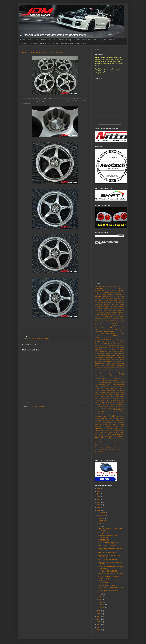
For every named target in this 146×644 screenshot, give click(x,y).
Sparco (107, 419)
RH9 (96, 408)
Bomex (113, 305)
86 (112, 287)
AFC (103, 291)
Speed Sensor (120, 419)
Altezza (115, 295)
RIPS (99, 408)
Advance (121, 289)
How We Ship (46, 40)
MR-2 (115, 383)
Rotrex (118, 408)
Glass (108, 349)
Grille (118, 351)
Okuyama (112, 391)
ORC (116, 391)
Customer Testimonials (83, 40)
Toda (102, 434)
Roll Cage (113, 408)
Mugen (101, 385)
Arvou (96, 299)
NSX (112, 387)
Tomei (109, 434)
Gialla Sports (103, 349)
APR (110, 297)
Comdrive (117, 320)
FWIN (109, 344)
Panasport (97, 395)
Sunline (122, 424)
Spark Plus (113, 419)
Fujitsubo (105, 344)
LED (117, 373)
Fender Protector (116, 338)
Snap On (97, 419)
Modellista (97, 383)
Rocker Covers (105, 408)
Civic (118, 318)
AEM (100, 291)
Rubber (109, 410)
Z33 (100, 450)
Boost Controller (119, 305)
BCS (123, 301)
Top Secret (104, 436)
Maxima (122, 377)
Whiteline (102, 446)
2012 (99, 625)
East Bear (110, 330)
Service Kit (114, 414)
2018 (99, 510)
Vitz (96, 442)
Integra (114, 363)
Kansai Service (116, 369)
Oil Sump (103, 391)
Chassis (110, 318)
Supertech (121, 426)
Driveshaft (121, 328)
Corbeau (97, 322)
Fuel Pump (116, 342)
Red (96, 406)
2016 (99, 614)
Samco (112, 412)
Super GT (102, 426)
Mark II (118, 377)
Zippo (102, 452)
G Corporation (120, 344)
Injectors (110, 361)
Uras (122, 438)
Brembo (121, 306)
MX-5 (105, 385)
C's (123, 310)
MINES (104, 381)
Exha (110, 336)
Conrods (122, 320)
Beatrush (97, 302)
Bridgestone (113, 308)
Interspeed (103, 365)
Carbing (97, 314)
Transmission (120, 436)
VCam (113, 440)
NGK (99, 387)
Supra (97, 428)
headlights (106, 357)
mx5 (108, 385)
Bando (116, 301)
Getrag (97, 349)
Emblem (106, 332)
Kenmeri (102, 371)
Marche (113, 377)
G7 (101, 346)
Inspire (114, 361)
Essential (97, 336)
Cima (114, 318)
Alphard (101, 295)
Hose (123, 357)
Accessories (99, 289)
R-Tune (107, 400)
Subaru (113, 424)
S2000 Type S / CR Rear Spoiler (108, 591)
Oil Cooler (116, 389)
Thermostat (116, 432)
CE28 (102, 316)
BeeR (102, 302)
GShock (108, 353)
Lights (112, 375)
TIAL (99, 434)
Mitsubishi (119, 381)
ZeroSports (121, 450)
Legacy (122, 373)
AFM (106, 291)
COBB (106, 320)
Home (22, 40)
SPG (104, 420)
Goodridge (113, 349)
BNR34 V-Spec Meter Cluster (107, 553)
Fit (101, 340)
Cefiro (106, 316)
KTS (120, 371)
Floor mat (105, 340)
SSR (99, 422)
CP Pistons (108, 322)
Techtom (97, 432)
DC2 (111, 326)
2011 (99, 627)
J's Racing (118, 365)
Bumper (109, 310)
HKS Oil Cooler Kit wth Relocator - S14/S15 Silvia (109, 577)
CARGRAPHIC (113, 314)
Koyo (109, 371)
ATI (106, 299)
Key (106, 371)
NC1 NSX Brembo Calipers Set (108, 543)
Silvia (38, 338)
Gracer (97, 351)
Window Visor (114, 446)
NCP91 (122, 385)
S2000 (103, 412)
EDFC (119, 330)
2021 (99, 502)
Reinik (115, 406)
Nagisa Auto (116, 385)
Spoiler (117, 420)
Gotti (117, 349)
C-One (114, 310)
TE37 (114, 430)
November (102, 515)
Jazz (123, 365)
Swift (96, 430)
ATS (109, 299)
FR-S (119, 340)
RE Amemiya (111, 404)
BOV (104, 306)
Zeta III (97, 452)
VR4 (119, 442)
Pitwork (115, 395)
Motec (112, 383)
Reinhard (111, 406)
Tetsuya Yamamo (108, 432)
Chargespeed (98, 318)
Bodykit (107, 304)
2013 (99, 622)
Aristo (122, 297)
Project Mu (121, 398)
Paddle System (120, 393)
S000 (96, 412)
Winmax (97, 448)
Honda (116, 357)
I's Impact (100, 359)
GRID (114, 351)
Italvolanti (112, 365)
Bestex (106, 302)
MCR (104, 379)
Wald (123, 442)
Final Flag (97, 340)
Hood (119, 357)
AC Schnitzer (120, 287)
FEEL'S (109, 338)
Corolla (102, 322)
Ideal (104, 359)
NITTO (55, 43)
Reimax (106, 406)
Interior (97, 365)
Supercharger (109, 426)
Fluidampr (111, 340)
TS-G (107, 438)
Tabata (104, 430)
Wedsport (121, 444)
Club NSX (97, 320)
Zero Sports (108, 450)
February (102, 605)
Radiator (105, 402)
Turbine (111, 438)
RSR (105, 410)
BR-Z (108, 306)
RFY (123, 406)
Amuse (122, 295)
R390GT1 (115, 400)
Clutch (102, 320)
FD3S (105, 338)
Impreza (121, 359)
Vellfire (122, 440)
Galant (104, 346)
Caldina (97, 312)
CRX (107, 324)
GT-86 (112, 353)
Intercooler (121, 363)
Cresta (103, 324)
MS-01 (97, 385)
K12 (123, 367)
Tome (105, 434)
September (102, 521)
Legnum (97, 375)
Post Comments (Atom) (38, 406)
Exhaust (115, 336)
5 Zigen (108, 287)
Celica (111, 316)
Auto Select (98, 300)
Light (108, 375)
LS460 (100, 377)
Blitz (116, 302)
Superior (116, 426)
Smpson (122, 417)
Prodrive (114, 398)
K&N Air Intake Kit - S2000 (107, 545)
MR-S (119, 383)
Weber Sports (115, 444)
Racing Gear (98, 402)
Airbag (112, 293)
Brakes (116, 306)
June (100, 594)
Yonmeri (97, 450)
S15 (99, 412)
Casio (122, 314)
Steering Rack (98, 424)
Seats (100, 414)
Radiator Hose (112, 402)
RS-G (102, 410)
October (101, 518)
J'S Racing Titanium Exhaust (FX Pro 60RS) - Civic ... (110, 582)
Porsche (97, 396)
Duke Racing (98, 330)
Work (108, 448)
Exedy (106, 336)
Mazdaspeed (99, 379)
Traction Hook (112, 436)
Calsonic (102, 312)
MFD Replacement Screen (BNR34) (74, 43)
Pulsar (97, 400)
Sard (115, 412)
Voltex (108, 442)
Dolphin (117, 328)
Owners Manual (111, 393)
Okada (107, 391)
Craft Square (120, 322)
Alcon (120, 293)
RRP (98, 410)
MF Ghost (121, 379)
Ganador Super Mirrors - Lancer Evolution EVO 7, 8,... (108, 537)
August (101, 524)
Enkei (118, 334)
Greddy (101, 351)
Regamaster (101, 406)
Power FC (113, 396)
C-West (119, 310)
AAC (115, 287)
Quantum (102, 400)
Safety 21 (107, 412)
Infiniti (101, 361)
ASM (100, 299)
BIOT (113, 302)
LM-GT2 (116, 375)
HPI (96, 359)
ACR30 (107, 289)
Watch (109, 444)
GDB (112, 348)
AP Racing (98, 297)
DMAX (107, 328)
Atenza (103, 299)
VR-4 (116, 442)
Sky (108, 417)
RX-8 (119, 410)
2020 (99, 505)
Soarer (102, 418)
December (102, 513)
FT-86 (99, 342)
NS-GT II (34, 338)
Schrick (119, 412)
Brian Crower (99, 308)
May (100, 597)
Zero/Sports (115, 450)
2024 (99, 494)
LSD (103, 377)
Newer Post (26, 403)
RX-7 (115, 410)
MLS (123, 381)
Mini (107, 381)
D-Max (103, 326)
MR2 (123, 383)
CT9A (113, 324)
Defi (117, 326)
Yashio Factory (114, 448)
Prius (110, 398)
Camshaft (115, 312)
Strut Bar (107, 424)
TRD (96, 438)
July (100, 526)
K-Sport (116, 367)
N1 (111, 385)
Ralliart (119, 402)
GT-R (120, 353)
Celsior (116, 316)
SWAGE (122, 428)
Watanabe (104, 444)
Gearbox (122, 348)
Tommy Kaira (116, 434)
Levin (101, 375)
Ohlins (97, 389)
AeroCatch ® (45, 43)
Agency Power (111, 291)
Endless (112, 332)
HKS (112, 357)
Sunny (97, 426)
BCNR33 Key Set (104, 540)
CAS (119, 314)
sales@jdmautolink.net (102, 73)
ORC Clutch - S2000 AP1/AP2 (108, 571)
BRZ (118, 308)
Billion (110, 302)
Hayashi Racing (99, 357)
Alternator (110, 295)
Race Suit (121, 400)
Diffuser (103, 328)
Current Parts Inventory (63, 40)
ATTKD (115, 299)
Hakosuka (98, 355)
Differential (98, 328)
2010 (99, 630)
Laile (123, 371)
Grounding (98, 353)
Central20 (121, 316)
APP (107, 297)
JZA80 (108, 367)
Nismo (103, 386)
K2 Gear (97, 369)
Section (104, 414)
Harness (108, 355)
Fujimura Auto (98, 344)
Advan (111, 289)
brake (112, 306)
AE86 (96, 291)
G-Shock (97, 346)
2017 (99, 611)
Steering (121, 422)
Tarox (111, 430)
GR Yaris (121, 349)
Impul (29, 338)
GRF (110, 351)
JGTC (96, 367)
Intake (118, 361)
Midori (100, 381)
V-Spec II (105, 440)
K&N (120, 367)
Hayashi (122, 355)
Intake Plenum (106, 363)
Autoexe (111, 301)
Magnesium (108, 377)
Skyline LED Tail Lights (29, 43)
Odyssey (122, 387)
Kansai (109, 369)
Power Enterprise (105, 396)
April (100, 600)
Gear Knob (116, 348)
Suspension (115, 428)
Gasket (101, 347)
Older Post (84, 403)
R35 (111, 400)
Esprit (122, 334)
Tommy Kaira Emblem (105, 533)
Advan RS (116, 289)
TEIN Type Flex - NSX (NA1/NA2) (109, 585)
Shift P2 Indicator (110, 40)
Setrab (119, 414)
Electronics (98, 332)
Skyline (42, 338)
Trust (104, 438)
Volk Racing (102, 442)
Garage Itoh (116, 346)
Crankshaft (98, 324)
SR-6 (96, 422)
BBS (119, 300)
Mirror (114, 381)
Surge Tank (103, 428)
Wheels (47, 338)
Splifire (107, 420)
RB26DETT (104, 404)
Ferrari (122, 338)
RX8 (123, 410)
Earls (104, 330)
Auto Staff (106, 301)
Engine (117, 332)
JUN (105, 367)
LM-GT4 (122, 375)
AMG (118, 295)
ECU (115, 330)
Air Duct (101, 293)
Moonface (107, 383)
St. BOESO (104, 422)
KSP (117, 371)
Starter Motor (115, 422)
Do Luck (112, 328)
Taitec (107, 430)
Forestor (116, 340)
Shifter (100, 416)
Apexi (103, 297)
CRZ (110, 324)
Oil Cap (101, 389)
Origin (120, 391)
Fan (102, 338)
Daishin (108, 326)
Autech (122, 299)
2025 (99, 491)
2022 (99, 499)
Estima (102, 336)
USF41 (97, 440)
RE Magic (117, 404)
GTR (123, 353)
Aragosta (114, 297)
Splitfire (112, 420)
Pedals (103, 394)
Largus (109, 373)
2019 (99, 508)
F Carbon (121, 336)
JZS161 (112, 367)
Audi (119, 299)
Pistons (111, 395)
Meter (116, 379)
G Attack (114, 344)
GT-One (116, 353)
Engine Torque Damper (108, 334)
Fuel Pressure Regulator (107, 342)
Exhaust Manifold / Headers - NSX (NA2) (111, 574)
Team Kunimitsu (120, 430)
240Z (96, 287)
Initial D (105, 361)
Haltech (103, 355)
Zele (103, 450)
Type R (119, 438)
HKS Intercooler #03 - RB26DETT (109, 560)
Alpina (106, 295)
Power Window (103, 398)
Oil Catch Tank (108, 389)
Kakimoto (103, 369)
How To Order (33, 40)
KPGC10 (113, 371)
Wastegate (98, 444)
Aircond (116, 293)
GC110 (109, 348)
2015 (99, 616)
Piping (107, 395)
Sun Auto (117, 424)
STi (103, 424)
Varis (109, 440)
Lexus (105, 375)
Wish (105, 448)
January (101, 608)
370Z (103, 287)
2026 (99, 489)
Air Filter (107, 293)
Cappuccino (121, 312)
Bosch (101, 307)
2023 (99, 497)
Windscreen (121, 446)
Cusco (117, 324)
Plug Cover (121, 394)
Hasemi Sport (115, 355)
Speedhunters (98, 420)
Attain (112, 299)
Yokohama (121, 448)
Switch (100, 430)
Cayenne (97, 316)
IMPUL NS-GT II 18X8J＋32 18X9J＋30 (45, 53)
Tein (101, 432)
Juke (102, 367)
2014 (99, 619)
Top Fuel (97, 436)
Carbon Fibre (104, 314)
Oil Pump (98, 391)
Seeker (109, 414)
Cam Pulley (108, 312)
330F (100, 287)
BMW (120, 302)
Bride (108, 308)
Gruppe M (103, 353)
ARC (118, 297)
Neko (96, 387)
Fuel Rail (121, 342)
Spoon (122, 420)
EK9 (123, 330)
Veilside (117, 440)
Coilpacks (111, 320)
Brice (104, 308)
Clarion (122, 318)
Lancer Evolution (100, 373)
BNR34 (101, 305)
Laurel (114, 373)
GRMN (122, 351)
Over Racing (102, 393)
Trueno (100, 438)
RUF (112, 410)
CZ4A (100, 326)
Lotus (96, 377)
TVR (115, 438)
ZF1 (100, 452)
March (101, 602)
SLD (118, 416)
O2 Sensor (117, 387)
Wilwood (108, 446)
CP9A (113, 322)
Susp (108, 428)
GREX (107, 351)
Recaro (122, 404)
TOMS (122, 434)
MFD (96, 381)
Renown (119, 406)
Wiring (101, 448)
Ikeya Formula (114, 359)
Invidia (107, 365)
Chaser (104, 318)
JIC (99, 367)
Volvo (112, 442)
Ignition (108, 359)
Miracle (110, 381)
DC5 (114, 326)
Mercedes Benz (110, 379)
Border (97, 306)
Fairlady (98, 338)
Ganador (109, 346)
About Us (97, 40)
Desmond (121, 326)
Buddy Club (102, 310)
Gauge (105, 348)
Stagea (109, 422)
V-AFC (101, 440)
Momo (102, 383)
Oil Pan (122, 389)
